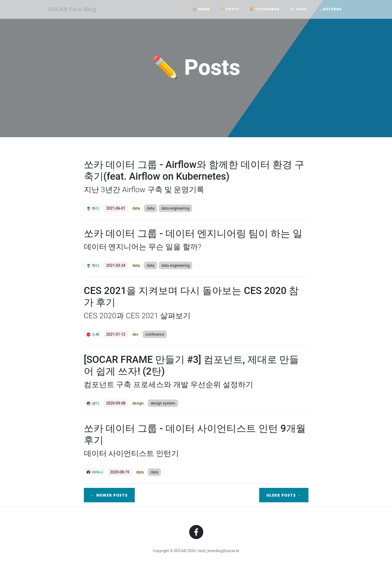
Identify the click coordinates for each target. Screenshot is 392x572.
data (136, 208)
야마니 (95, 472)
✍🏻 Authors (330, 10)
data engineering (176, 208)
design (138, 403)
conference (155, 334)
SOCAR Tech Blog (74, 10)
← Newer (109, 495)
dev (135, 334)
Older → (284, 495)
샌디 (93, 403)
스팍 (93, 334)
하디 (93, 208)
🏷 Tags (298, 10)
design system (163, 403)
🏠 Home (201, 10)
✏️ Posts (230, 10)
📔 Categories (265, 10)
